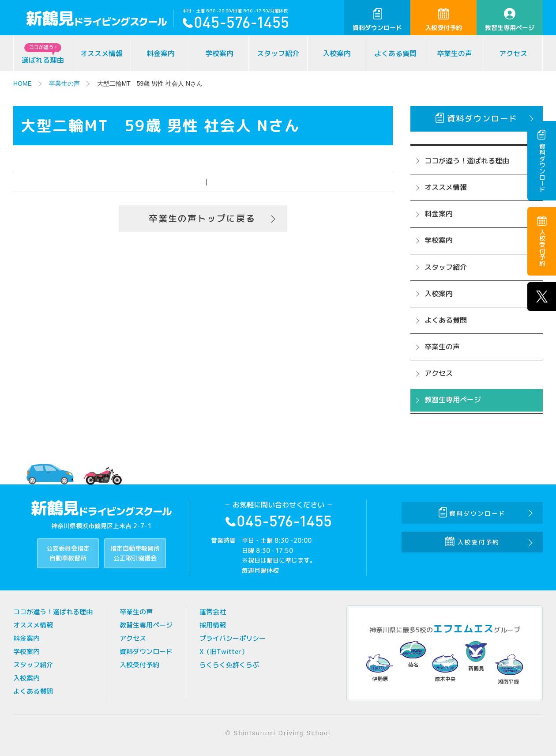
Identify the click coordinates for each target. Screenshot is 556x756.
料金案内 (161, 53)
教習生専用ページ (510, 20)
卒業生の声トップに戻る (202, 219)
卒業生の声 (455, 53)
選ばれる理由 (43, 54)
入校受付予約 (443, 20)
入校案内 (337, 53)
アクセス (513, 53)
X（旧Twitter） (224, 652)
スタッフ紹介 (278, 53)
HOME (23, 83)
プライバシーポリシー (233, 638)
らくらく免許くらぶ (229, 665)
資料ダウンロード (377, 20)
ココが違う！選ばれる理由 (467, 161)
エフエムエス (463, 629)
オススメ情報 (101, 53)
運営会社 (213, 612)
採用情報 (213, 625)
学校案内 (219, 53)
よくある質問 (395, 53)
